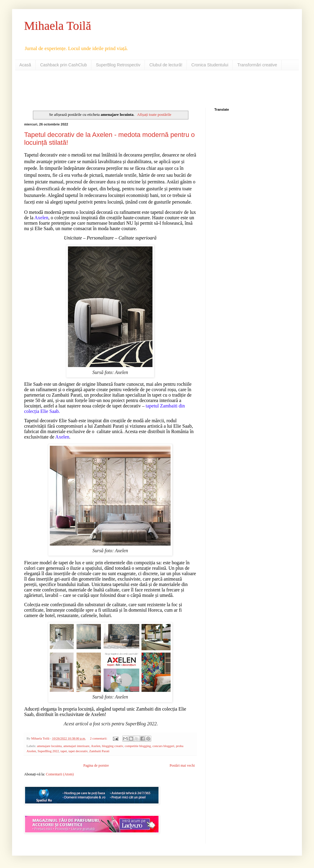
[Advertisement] (95, 88)
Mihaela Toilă (58, 26)
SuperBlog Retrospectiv (118, 65)
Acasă (25, 65)
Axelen (96, 746)
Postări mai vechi (182, 765)
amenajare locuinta (49, 746)
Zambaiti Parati (99, 751)
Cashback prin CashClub (64, 65)
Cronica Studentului (210, 65)
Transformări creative (257, 65)
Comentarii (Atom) (60, 774)
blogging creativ (113, 746)
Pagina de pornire (96, 765)
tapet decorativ (78, 751)
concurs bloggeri (163, 746)
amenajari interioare (77, 746)
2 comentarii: (99, 738)
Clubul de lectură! (166, 65)
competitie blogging (138, 746)
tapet (64, 751)
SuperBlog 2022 (48, 751)
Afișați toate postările (154, 114)
